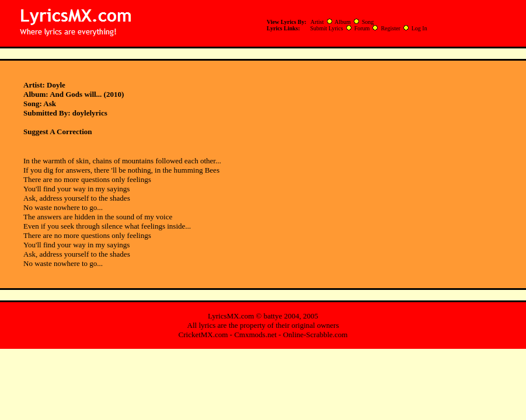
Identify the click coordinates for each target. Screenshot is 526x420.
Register (390, 28)
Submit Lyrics (326, 28)
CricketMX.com (203, 335)
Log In (419, 28)
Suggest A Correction (58, 132)
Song (368, 22)
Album (343, 22)
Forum (362, 28)
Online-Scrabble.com (316, 335)
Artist (317, 22)
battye (273, 316)
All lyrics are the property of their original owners (263, 325)
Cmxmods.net (255, 335)
